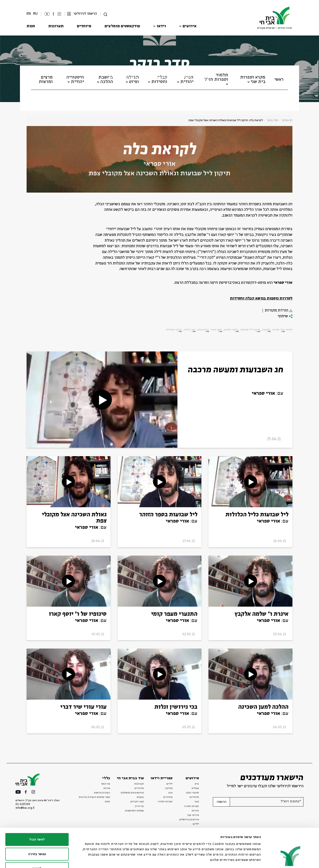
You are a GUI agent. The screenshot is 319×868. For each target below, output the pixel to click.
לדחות (37, 839)
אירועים (190, 26)
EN (29, 14)
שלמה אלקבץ (231, 330)
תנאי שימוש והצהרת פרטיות (94, 797)
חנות (31, 26)
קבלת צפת (203, 330)
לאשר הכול (37, 810)
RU (35, 14)
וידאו (161, 26)
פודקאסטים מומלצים (122, 26)
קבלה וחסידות (174, 330)
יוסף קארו (216, 330)
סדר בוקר (272, 120)
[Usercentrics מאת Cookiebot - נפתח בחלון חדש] (291, 859)
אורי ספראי (159, 164)
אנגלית (195, 788)
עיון (197, 784)
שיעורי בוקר (192, 793)
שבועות (266, 330)
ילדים (169, 784)
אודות (107, 788)
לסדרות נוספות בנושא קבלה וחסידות (261, 299)
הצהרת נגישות (102, 793)
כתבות (140, 797)
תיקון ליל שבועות (250, 330)
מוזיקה (169, 788)
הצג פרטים (109, 859)
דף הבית (287, 120)
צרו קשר (106, 784)
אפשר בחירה (37, 825)
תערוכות (56, 26)
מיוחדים (84, 26)
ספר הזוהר (190, 330)
